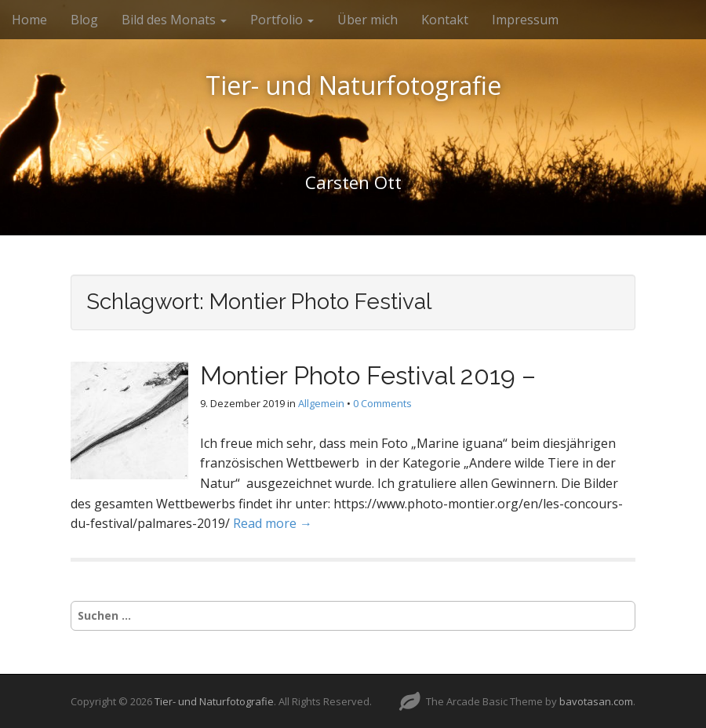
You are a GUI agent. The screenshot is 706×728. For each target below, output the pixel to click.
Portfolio (282, 20)
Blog (84, 20)
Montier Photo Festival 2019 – (368, 375)
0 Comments (382, 403)
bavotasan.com (596, 701)
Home (29, 20)
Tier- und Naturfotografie (353, 85)
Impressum (525, 20)
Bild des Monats (174, 20)
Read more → (273, 523)
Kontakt (445, 20)
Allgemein (321, 403)
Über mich (368, 20)
